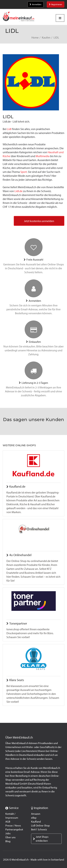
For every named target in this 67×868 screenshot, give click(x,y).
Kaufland (36, 822)
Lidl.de (18, 191)
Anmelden (36, 4)
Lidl (9, 129)
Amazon (36, 814)
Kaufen (46, 38)
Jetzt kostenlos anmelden (39, 221)
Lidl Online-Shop (40, 826)
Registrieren (56, 4)
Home (35, 38)
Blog (8, 841)
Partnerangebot (14, 829)
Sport (24, 172)
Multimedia (43, 156)
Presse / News (13, 826)
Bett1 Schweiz (39, 829)
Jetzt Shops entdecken (41, 839)
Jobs (8, 833)
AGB (8, 822)
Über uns (10, 837)
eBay (34, 818)
